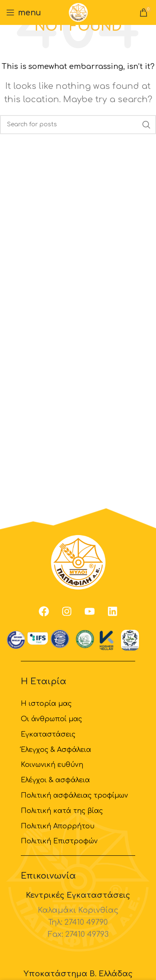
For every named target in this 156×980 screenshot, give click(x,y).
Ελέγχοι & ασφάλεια (55, 780)
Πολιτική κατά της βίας (62, 811)
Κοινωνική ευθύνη (52, 765)
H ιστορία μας (46, 704)
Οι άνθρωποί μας (51, 719)
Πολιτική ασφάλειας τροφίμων (74, 796)
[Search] (78, 125)
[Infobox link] (78, 916)
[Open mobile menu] (24, 12)
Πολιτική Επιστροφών (59, 841)
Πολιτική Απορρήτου (58, 826)
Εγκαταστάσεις (48, 734)
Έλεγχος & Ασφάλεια (56, 750)
